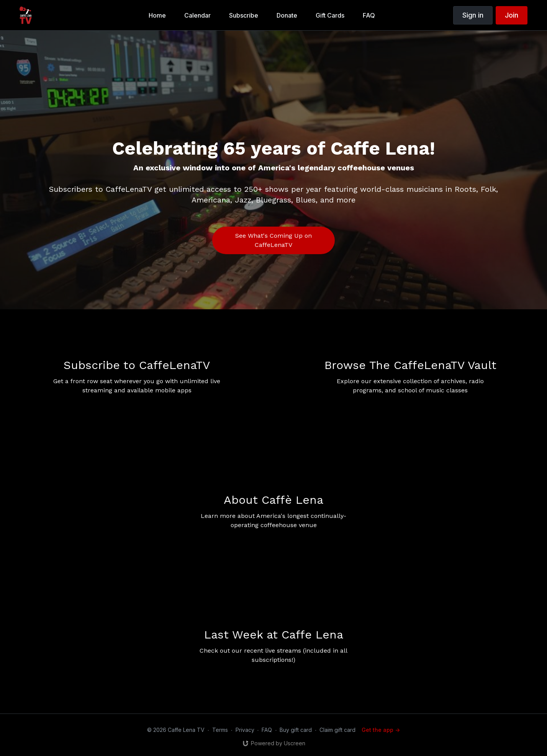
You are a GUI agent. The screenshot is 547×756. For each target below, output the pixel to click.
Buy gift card (296, 730)
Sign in (473, 15)
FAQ (267, 730)
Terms (220, 730)
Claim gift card (337, 730)
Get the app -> (381, 730)
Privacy (245, 730)
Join (512, 15)
